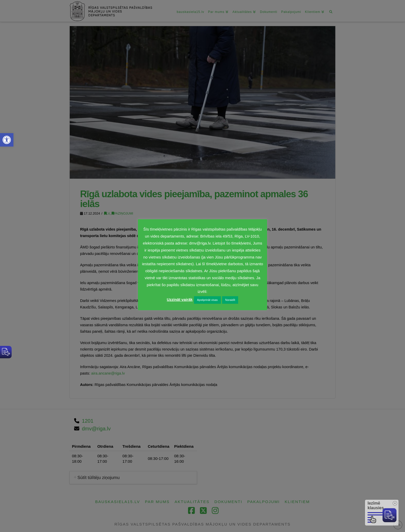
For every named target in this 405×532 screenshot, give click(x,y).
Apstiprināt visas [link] (207, 300)
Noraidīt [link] (230, 300)
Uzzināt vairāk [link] (180, 299)
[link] (7, 140)
